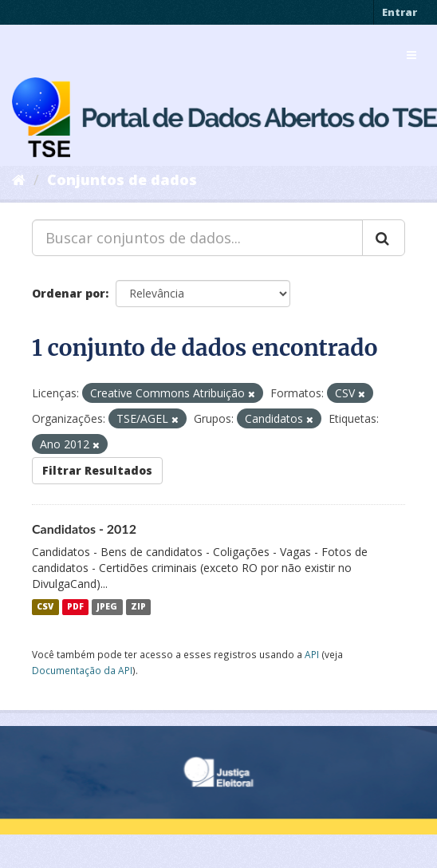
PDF (75, 607)
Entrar (400, 12)
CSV (45, 607)
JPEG (107, 607)
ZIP (138, 607)
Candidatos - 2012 (84, 529)
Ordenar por (69, 293)
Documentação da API (82, 670)
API (312, 654)
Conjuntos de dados (122, 180)
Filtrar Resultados (97, 470)
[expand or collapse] (411, 55)
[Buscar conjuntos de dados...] (197, 238)
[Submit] (384, 238)
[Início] (19, 180)
